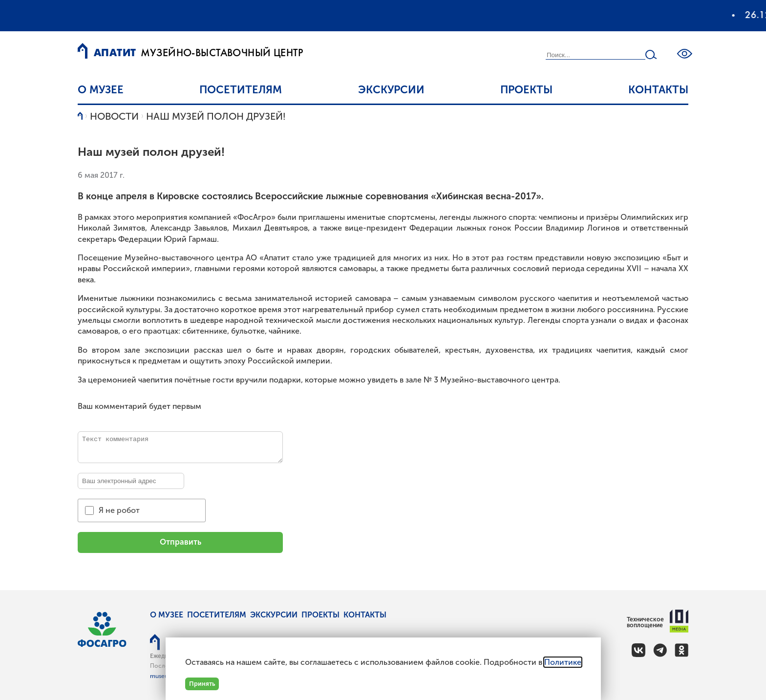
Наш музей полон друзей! (216, 116)
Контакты (658, 90)
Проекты (526, 90)
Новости (114, 116)
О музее (101, 90)
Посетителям (241, 90)
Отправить (181, 542)
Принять (202, 684)
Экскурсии (391, 90)
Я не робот (119, 510)
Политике (563, 662)
